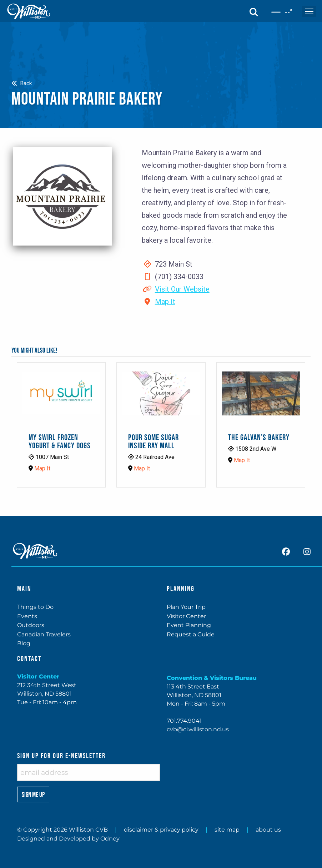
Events (27, 616)
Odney (110, 839)
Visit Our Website (182, 289)
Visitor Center (186, 616)
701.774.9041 (184, 721)
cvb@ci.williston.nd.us (198, 729)
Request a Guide (191, 634)
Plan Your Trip (186, 607)
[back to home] (29, 11)
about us (268, 830)
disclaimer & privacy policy (161, 830)
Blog (24, 643)
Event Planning (189, 625)
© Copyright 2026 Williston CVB (62, 830)
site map (227, 830)
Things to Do (35, 607)
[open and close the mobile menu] (309, 11)
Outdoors (31, 625)
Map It (165, 302)
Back (22, 83)
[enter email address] (89, 772)
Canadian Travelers (44, 634)
